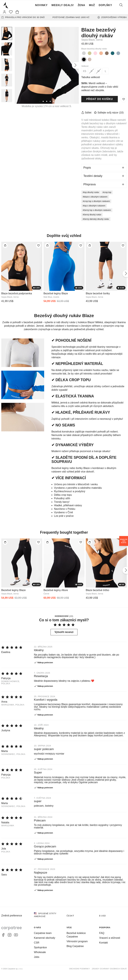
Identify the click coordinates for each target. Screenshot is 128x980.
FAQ (102, 933)
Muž (92, 5)
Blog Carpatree (75, 946)
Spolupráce (40, 947)
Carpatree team (43, 933)
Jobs (37, 957)
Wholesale (40, 952)
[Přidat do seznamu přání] (38, 246)
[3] (47, 101)
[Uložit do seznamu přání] (124, 99)
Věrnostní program (77, 941)
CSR (37, 943)
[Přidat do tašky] (5, 246)
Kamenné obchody (45, 938)
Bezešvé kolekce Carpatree (76, 935)
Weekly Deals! (63, 5)
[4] (50, 101)
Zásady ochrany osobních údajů (109, 969)
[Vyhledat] (121, 5)
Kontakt (103, 943)
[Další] (75, 65)
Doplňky (105, 5)
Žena (81, 5)
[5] (54, 101)
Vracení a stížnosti (110, 938)
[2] (43, 101)
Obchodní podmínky (80, 969)
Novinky (41, 5)
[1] (40, 101)
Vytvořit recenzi (64, 632)
